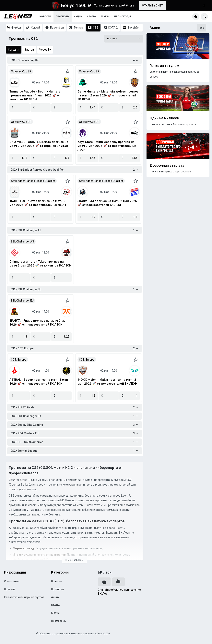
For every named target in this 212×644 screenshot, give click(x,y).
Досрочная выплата (167, 166)
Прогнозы (63, 17)
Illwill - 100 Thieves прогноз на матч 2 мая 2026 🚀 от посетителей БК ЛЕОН (38, 203)
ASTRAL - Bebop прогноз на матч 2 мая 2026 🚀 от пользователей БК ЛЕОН (39, 382)
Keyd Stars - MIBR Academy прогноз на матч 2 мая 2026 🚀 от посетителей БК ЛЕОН (107, 146)
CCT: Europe (19, 360)
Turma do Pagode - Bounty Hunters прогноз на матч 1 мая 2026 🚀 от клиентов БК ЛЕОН (35, 95)
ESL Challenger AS (23, 241)
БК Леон (105, 572)
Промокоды (123, 17)
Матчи (105, 17)
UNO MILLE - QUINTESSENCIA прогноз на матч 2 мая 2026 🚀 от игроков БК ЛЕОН (39, 144)
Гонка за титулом (164, 66)
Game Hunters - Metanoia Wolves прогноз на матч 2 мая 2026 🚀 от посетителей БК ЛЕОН (108, 95)
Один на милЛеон (164, 118)
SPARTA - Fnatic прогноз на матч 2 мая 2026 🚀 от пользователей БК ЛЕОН (38, 323)
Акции (78, 17)
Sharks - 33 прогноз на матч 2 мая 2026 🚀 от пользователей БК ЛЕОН (107, 203)
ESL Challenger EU (22, 301)
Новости (45, 17)
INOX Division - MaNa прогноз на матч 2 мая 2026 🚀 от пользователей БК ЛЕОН (107, 382)
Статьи (92, 17)
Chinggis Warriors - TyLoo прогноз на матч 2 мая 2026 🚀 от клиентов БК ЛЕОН (40, 264)
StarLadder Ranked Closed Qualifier (33, 181)
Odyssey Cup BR (21, 71)
